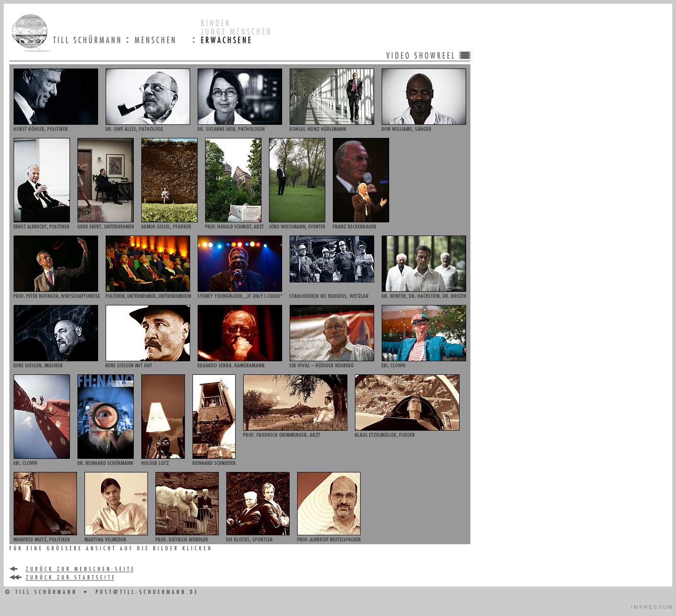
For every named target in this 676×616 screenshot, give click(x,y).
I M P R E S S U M (652, 607)
